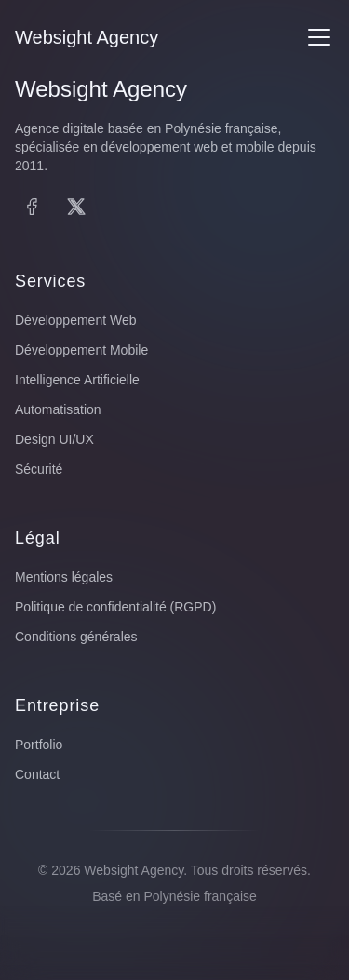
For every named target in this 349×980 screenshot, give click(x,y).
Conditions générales (76, 637)
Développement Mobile (81, 350)
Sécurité (39, 469)
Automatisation (58, 409)
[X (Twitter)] (76, 207)
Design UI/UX (54, 439)
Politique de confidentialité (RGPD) (115, 607)
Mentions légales (64, 577)
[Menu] (319, 37)
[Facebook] (32, 207)
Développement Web (75, 320)
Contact (37, 774)
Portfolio (39, 745)
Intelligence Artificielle (77, 380)
